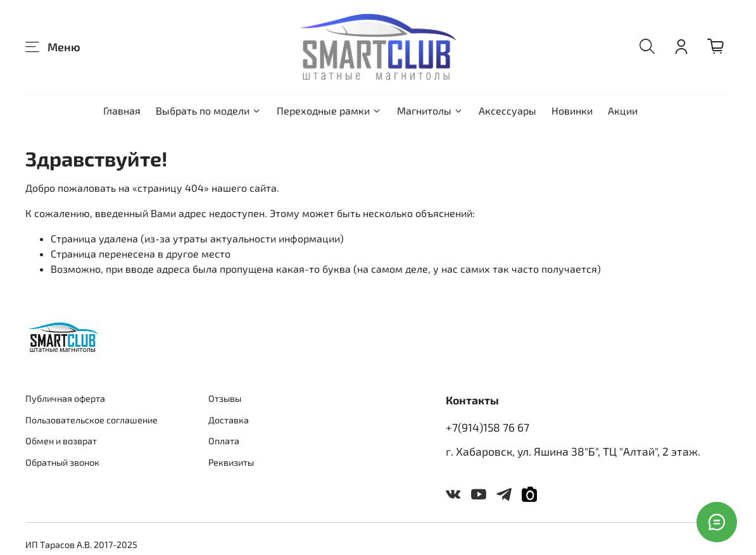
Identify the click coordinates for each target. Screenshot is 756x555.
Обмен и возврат (61, 441)
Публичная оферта (65, 398)
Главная (122, 110)
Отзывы (225, 398)
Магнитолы (430, 110)
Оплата (224, 441)
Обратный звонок (62, 462)
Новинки (572, 110)
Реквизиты (231, 462)
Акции (623, 110)
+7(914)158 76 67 (488, 427)
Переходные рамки (329, 110)
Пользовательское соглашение (91, 420)
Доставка (229, 420)
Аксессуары (507, 110)
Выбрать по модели (209, 110)
